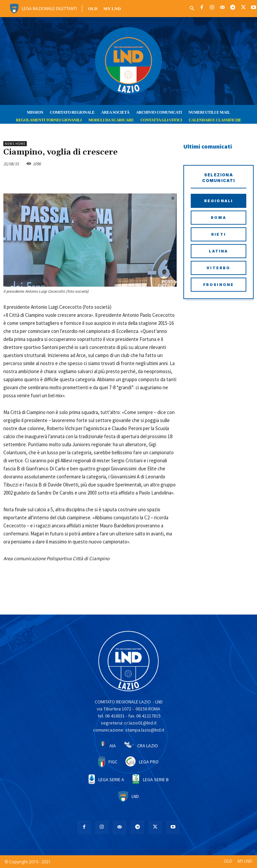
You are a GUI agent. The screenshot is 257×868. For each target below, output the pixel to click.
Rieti (219, 234)
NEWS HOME (15, 144)
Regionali (219, 201)
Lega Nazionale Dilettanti (49, 8)
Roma (219, 218)
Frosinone (219, 285)
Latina (218, 251)
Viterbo (218, 268)
